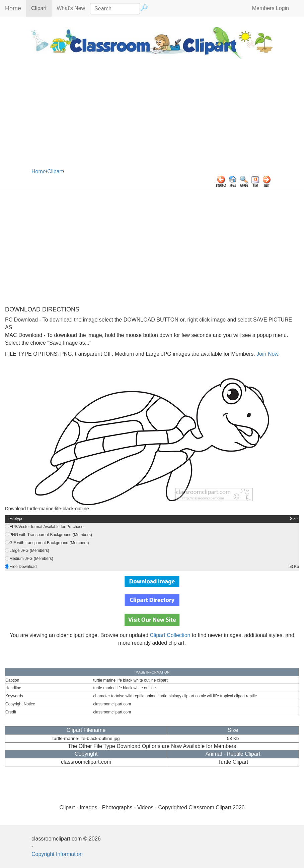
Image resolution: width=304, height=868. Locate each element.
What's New (71, 8)
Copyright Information (57, 854)
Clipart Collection (170, 635)
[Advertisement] (152, 116)
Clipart (41, 8)
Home (13, 8)
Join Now (267, 354)
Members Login (271, 8)
